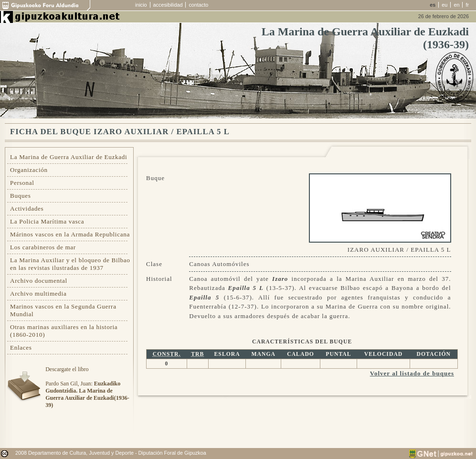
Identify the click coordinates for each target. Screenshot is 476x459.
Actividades (27, 208)
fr (467, 5)
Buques (21, 196)
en (456, 5)
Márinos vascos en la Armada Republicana (70, 234)
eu (444, 5)
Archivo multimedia (38, 294)
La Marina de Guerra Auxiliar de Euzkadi (69, 157)
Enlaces (21, 347)
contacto (198, 5)
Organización (29, 170)
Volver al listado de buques (412, 373)
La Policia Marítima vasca (47, 221)
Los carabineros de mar (43, 247)
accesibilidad (168, 5)
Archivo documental (39, 281)
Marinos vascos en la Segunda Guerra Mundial (63, 310)
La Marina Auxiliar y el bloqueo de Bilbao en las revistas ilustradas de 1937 (70, 264)
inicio (141, 5)
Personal (22, 183)
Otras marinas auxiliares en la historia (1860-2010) (64, 331)
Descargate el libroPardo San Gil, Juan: (87, 387)
